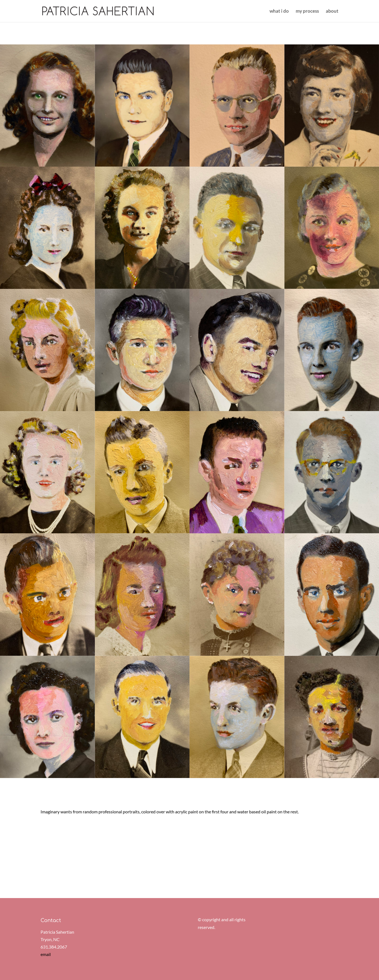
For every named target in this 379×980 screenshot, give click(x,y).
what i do (279, 11)
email (46, 954)
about (332, 11)
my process (307, 11)
